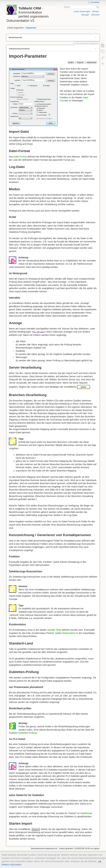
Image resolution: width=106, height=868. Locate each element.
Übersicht (95, 15)
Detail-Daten (68, 633)
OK (100, 862)
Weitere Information (12, 865)
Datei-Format (20, 157)
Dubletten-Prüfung (28, 733)
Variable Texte (54, 630)
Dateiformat (86, 813)
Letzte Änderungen (82, 12)
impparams (31, 28)
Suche (98, 7)
